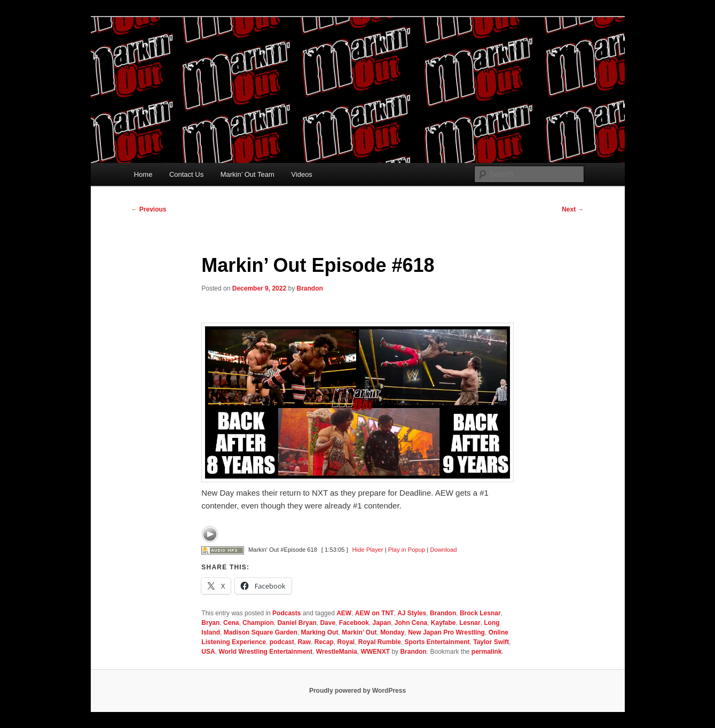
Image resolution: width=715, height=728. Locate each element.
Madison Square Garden (261, 632)
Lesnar (470, 623)
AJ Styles (412, 613)
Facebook (354, 623)
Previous (149, 209)
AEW (344, 613)
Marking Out (319, 632)
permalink (487, 652)
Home (143, 174)
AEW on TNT (375, 613)
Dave (328, 623)
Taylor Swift (491, 642)
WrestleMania (337, 652)
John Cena (411, 623)
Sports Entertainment (437, 642)
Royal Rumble (380, 642)
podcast (282, 642)
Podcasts (286, 613)
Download (443, 550)
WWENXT (375, 652)
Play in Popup (407, 550)
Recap (324, 642)
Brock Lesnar (480, 613)
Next (573, 209)
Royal (346, 642)
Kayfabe (443, 623)
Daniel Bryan (297, 623)
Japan (382, 623)
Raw (304, 642)
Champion (258, 623)
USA (208, 652)
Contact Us (186, 174)
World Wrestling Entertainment (265, 652)
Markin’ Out (359, 632)
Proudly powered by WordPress (357, 691)
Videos (302, 174)
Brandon (310, 288)
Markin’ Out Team (247, 174)
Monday (392, 632)
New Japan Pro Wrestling (446, 632)
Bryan (210, 623)
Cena (231, 623)
